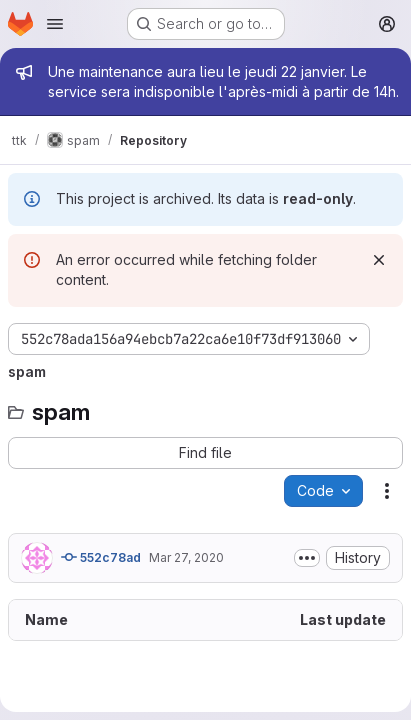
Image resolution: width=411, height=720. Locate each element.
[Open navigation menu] (55, 24)
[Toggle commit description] (307, 558)
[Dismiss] (379, 260)
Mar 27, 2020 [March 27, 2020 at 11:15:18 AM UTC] (186, 557)
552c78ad (101, 557)
